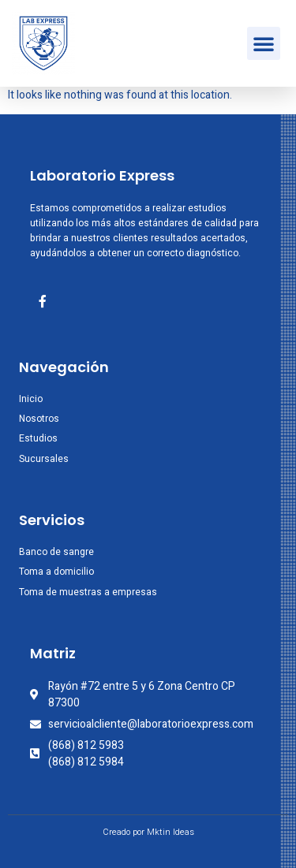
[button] (264, 43)
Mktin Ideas (170, 832)
